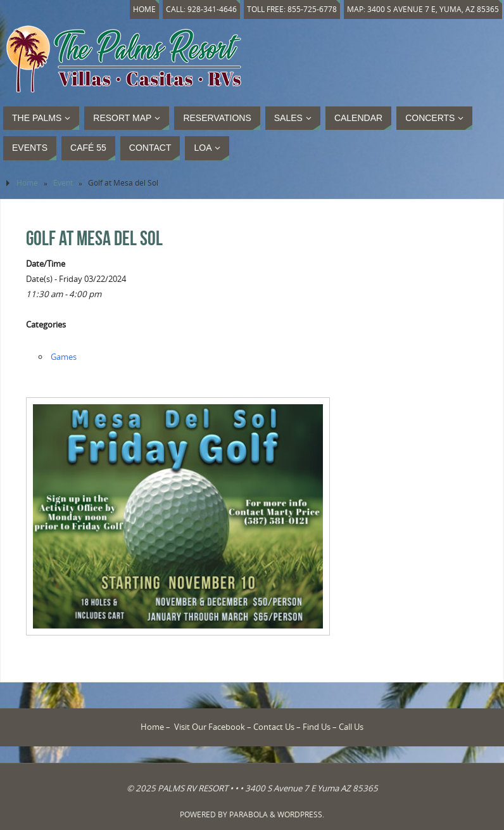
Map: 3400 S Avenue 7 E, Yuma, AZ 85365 (423, 9)
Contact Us (274, 727)
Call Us (351, 727)
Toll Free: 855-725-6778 (292, 9)
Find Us (317, 727)
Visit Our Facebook (210, 727)
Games (64, 357)
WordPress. (301, 814)
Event (63, 183)
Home (144, 9)
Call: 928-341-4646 (201, 9)
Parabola (249, 814)
